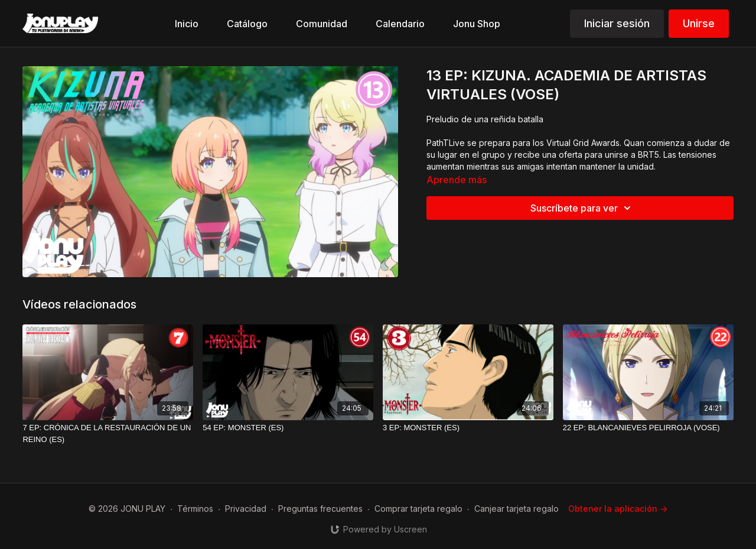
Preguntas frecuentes (320, 509)
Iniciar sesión (617, 23)
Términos (195, 509)
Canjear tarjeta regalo (517, 509)
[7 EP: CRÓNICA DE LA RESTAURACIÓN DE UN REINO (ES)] (108, 433)
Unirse (699, 23)
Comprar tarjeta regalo (418, 509)
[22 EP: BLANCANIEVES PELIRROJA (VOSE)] (648, 428)
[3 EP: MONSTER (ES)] (468, 428)
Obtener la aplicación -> (618, 509)
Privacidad (246, 509)
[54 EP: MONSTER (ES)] (288, 428)
